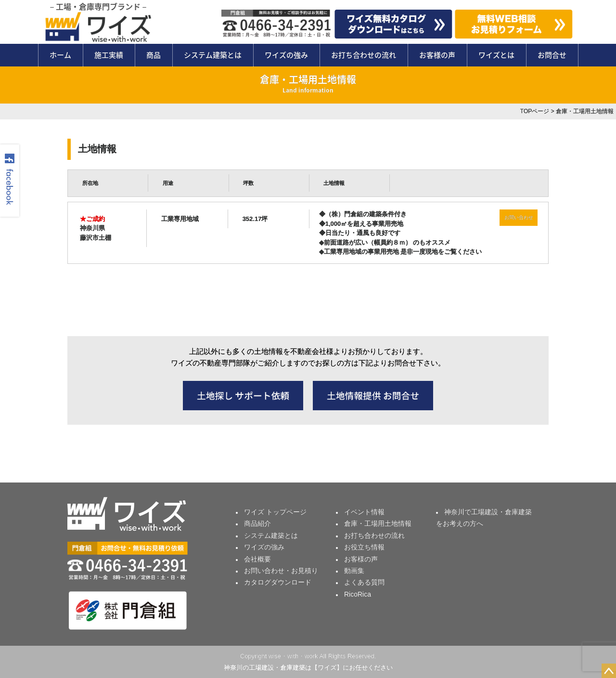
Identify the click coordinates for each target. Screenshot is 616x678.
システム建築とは (213, 55)
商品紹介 (257, 523)
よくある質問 (364, 582)
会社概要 (257, 559)
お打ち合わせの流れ (364, 55)
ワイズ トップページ (275, 512)
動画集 (354, 571)
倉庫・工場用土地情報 (378, 523)
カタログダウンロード (278, 582)
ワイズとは (496, 55)
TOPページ (535, 111)
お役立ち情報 (364, 547)
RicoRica (358, 594)
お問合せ (552, 55)
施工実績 (109, 55)
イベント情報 (364, 512)
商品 (154, 55)
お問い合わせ (519, 217)
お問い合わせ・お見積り (281, 571)
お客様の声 (437, 55)
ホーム (60, 55)
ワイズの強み (286, 55)
